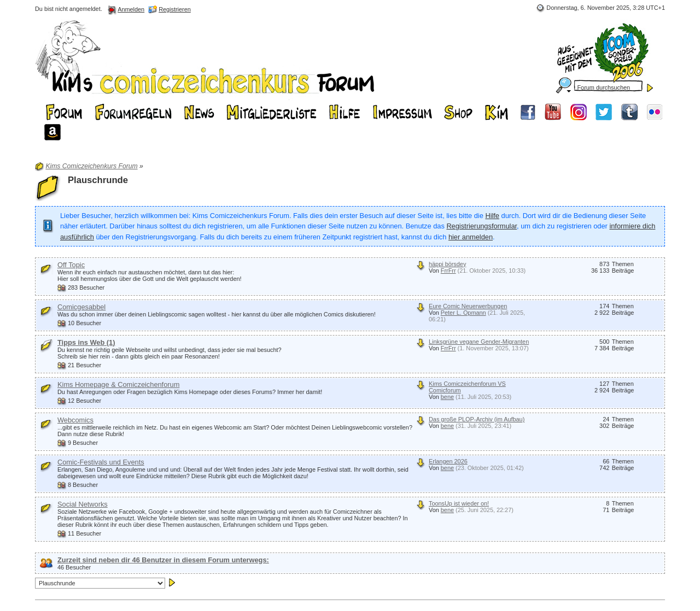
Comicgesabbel (81, 307)
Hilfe (492, 216)
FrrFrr (448, 271)
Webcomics (75, 420)
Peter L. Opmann (463, 313)
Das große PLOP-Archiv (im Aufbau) (477, 419)
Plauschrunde (98, 180)
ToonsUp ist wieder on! (459, 503)
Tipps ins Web (86, 342)
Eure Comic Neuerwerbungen (468, 306)
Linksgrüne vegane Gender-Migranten (479, 342)
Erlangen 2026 (448, 461)
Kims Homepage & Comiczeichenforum (118, 384)
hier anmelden (471, 237)
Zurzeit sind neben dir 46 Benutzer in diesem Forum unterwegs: (163, 560)
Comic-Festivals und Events (101, 462)
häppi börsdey (447, 264)
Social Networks (83, 504)
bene (447, 397)
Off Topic (71, 265)
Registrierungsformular (482, 226)
